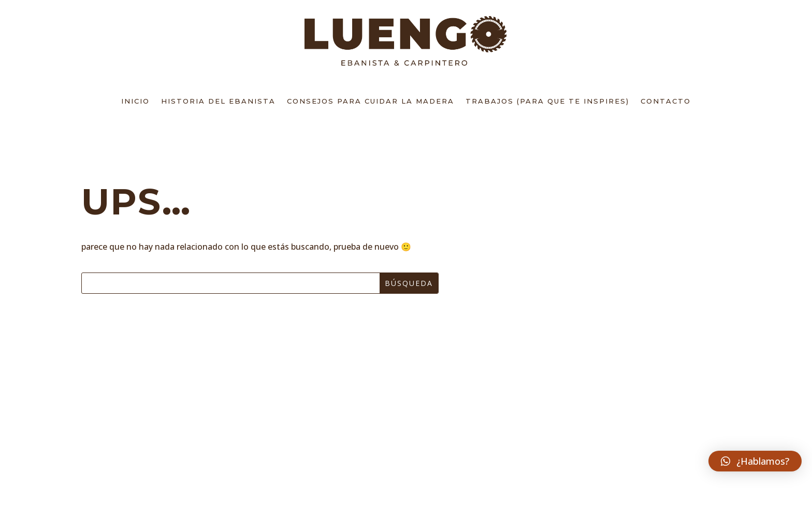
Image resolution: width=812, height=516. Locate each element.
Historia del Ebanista (218, 101)
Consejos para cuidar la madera (371, 101)
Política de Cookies (380, 464)
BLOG (111, 464)
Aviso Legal (358, 398)
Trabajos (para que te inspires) (547, 101)
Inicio (135, 101)
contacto (124, 442)
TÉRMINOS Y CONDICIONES (392, 420)
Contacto (666, 101)
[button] (755, 461)
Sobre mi (121, 420)
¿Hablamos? (635, 443)
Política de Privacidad (388, 442)
